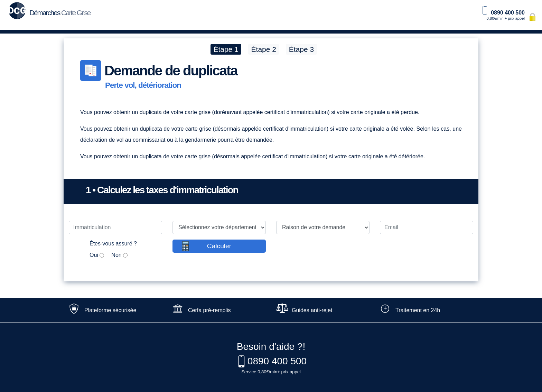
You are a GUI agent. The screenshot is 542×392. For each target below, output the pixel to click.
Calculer (219, 246)
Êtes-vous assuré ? (113, 244)
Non (116, 255)
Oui (94, 255)
